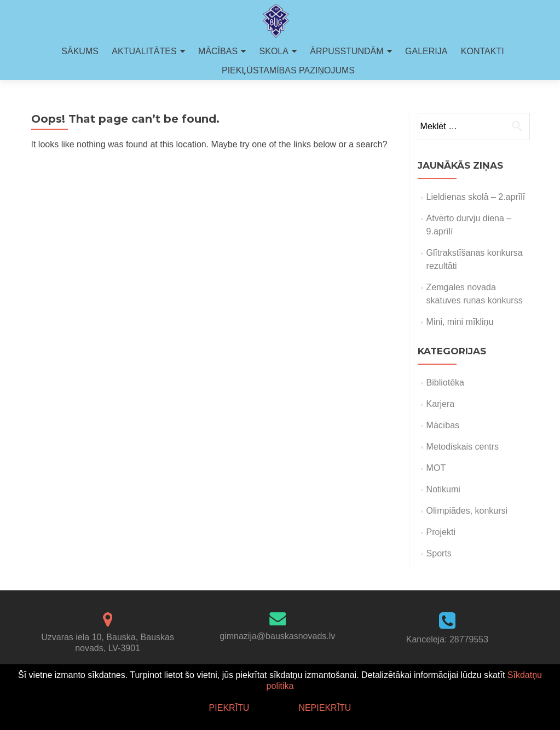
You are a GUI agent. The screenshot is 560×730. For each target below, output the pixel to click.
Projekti (441, 532)
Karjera (441, 404)
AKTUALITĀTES (144, 51)
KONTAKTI (483, 51)
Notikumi (443, 489)
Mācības (443, 425)
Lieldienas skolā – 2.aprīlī (476, 197)
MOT (436, 468)
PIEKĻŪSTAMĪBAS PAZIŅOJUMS (288, 70)
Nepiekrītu (325, 708)
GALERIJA (426, 51)
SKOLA (274, 51)
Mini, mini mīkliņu (460, 322)
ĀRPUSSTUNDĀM (347, 51)
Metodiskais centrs (463, 447)
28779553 (469, 639)
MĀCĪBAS (218, 51)
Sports (439, 553)
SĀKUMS (80, 51)
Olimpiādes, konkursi (467, 511)
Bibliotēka (445, 383)
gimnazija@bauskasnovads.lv (277, 636)
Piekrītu (229, 708)
